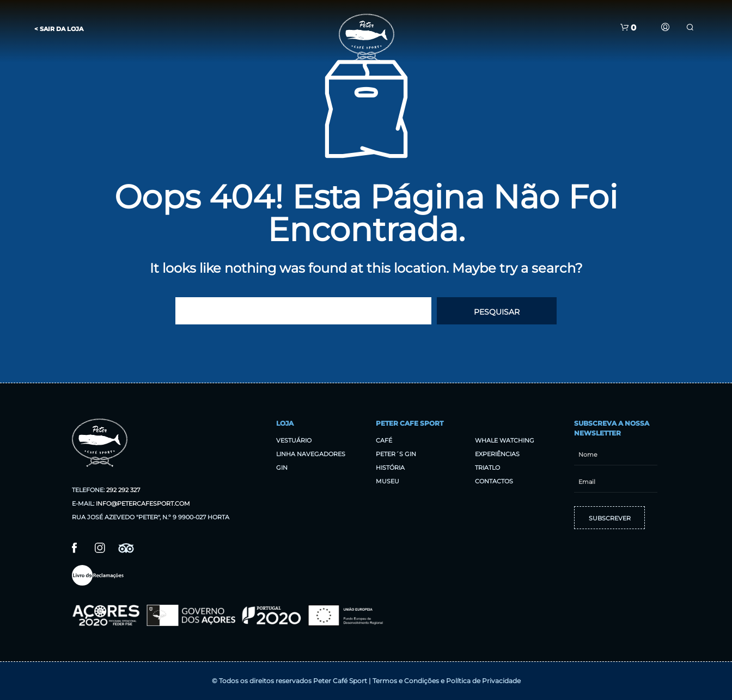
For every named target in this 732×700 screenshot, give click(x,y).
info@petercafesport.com (143, 503)
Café (384, 440)
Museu (388, 481)
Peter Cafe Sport (410, 423)
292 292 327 (123, 490)
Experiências (497, 454)
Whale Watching (505, 440)
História (390, 468)
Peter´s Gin (396, 454)
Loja (285, 423)
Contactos (494, 481)
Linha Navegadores (311, 454)
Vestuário (294, 440)
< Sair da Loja (59, 29)
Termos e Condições (406, 681)
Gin (282, 468)
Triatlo (487, 468)
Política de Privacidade (483, 681)
